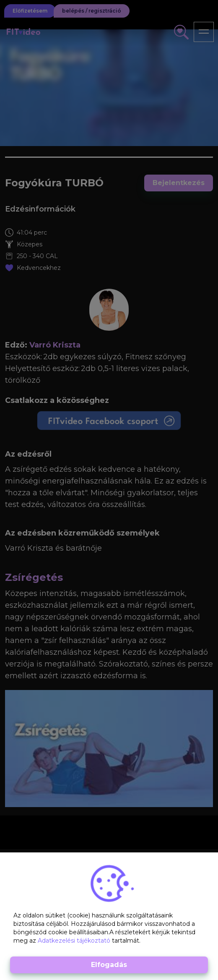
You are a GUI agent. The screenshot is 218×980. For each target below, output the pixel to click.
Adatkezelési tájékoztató (75, 941)
